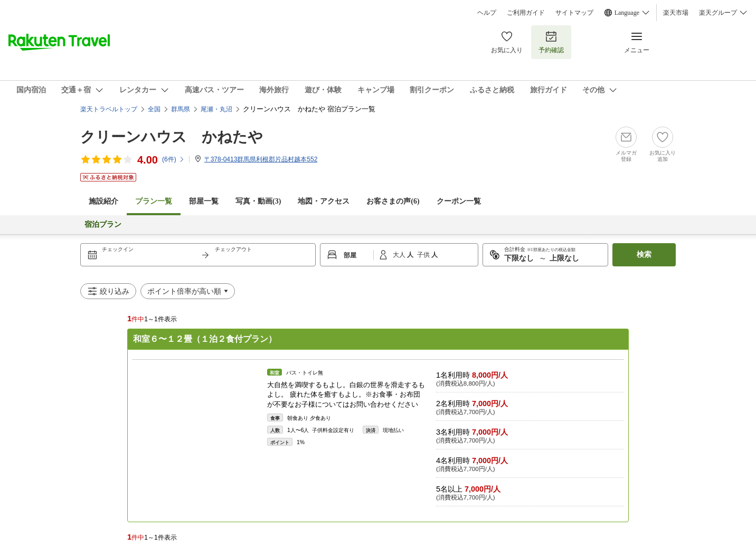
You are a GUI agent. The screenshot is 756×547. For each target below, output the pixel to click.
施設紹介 (103, 201)
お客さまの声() (393, 201)
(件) (173, 159)
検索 (644, 255)
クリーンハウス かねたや (172, 137)
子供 (424, 255)
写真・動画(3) (258, 201)
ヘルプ (487, 13)
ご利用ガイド (526, 13)
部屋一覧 (204, 201)
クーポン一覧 (459, 201)
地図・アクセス (324, 201)
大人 (400, 255)
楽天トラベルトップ (109, 109)
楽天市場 (676, 13)
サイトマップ (574, 13)
